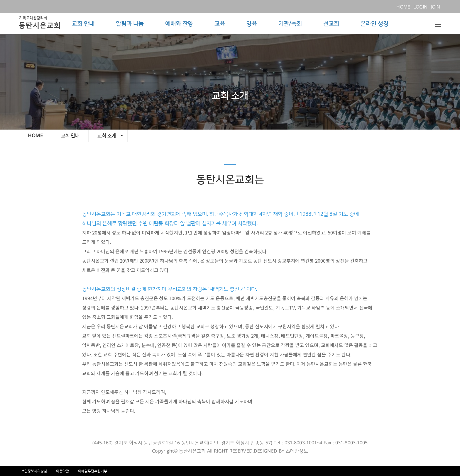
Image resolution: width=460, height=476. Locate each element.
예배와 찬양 (179, 24)
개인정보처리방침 (34, 471)
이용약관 (62, 471)
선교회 (331, 24)
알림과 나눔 (130, 24)
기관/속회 (290, 24)
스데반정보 (297, 451)
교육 (220, 24)
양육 (252, 24)
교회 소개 (110, 136)
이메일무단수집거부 (93, 471)
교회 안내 (83, 24)
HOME (404, 7)
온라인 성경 (374, 24)
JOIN (436, 7)
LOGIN (422, 7)
